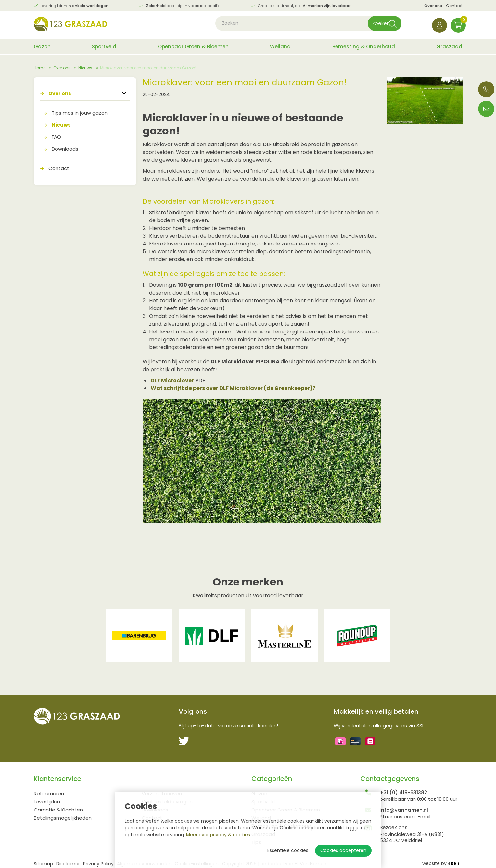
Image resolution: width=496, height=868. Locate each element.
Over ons (433, 6)
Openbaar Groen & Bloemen (193, 48)
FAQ (56, 137)
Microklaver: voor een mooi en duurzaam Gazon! (148, 68)
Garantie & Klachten (58, 810)
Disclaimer (68, 864)
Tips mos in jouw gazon (80, 113)
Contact (454, 6)
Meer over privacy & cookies (218, 835)
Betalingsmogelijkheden (63, 818)
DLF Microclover (172, 380)
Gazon (42, 48)
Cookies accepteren (343, 850)
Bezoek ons (394, 828)
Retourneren (49, 793)
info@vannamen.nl (404, 810)
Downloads (65, 149)
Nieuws (85, 68)
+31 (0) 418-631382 (403, 793)
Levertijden (47, 802)
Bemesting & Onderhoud (364, 48)
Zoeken (374, 26)
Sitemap (43, 864)
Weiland (280, 48)
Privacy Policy (98, 864)
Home (40, 68)
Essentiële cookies (288, 850)
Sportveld (104, 48)
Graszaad (449, 48)
